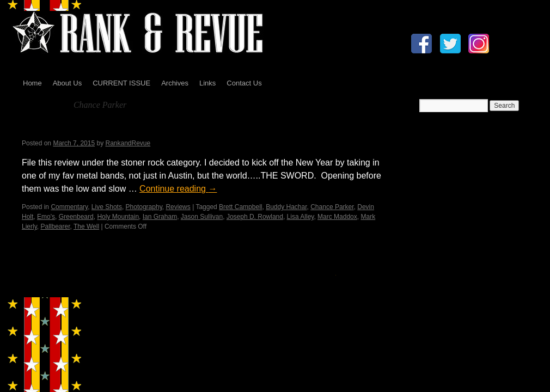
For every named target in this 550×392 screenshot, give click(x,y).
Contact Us (244, 83)
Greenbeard (76, 217)
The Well (86, 226)
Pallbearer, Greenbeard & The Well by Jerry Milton (157, 129)
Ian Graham (160, 217)
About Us (67, 83)
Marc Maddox (337, 217)
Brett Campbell (240, 207)
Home (32, 83)
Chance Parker (332, 207)
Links (207, 83)
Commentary (69, 207)
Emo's (46, 217)
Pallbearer (55, 226)
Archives (175, 83)
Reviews (178, 207)
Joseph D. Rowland (255, 217)
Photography (144, 207)
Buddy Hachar (286, 207)
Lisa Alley (301, 217)
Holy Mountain (118, 217)
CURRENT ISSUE (121, 83)
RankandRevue (128, 143)
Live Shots (107, 207)
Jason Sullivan (202, 217)
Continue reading (178, 189)
